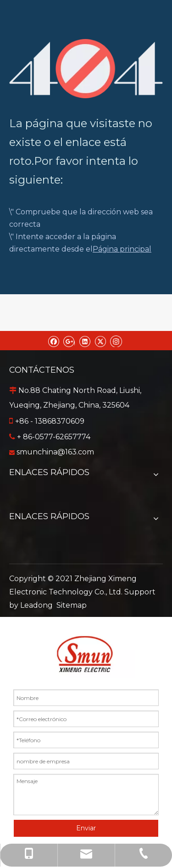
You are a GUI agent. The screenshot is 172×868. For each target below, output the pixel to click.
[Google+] (69, 341)
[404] (86, 69)
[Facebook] (53, 341)
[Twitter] (100, 341)
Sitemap (72, 605)
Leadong (36, 605)
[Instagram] (116, 341)
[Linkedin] (85, 341)
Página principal (122, 249)
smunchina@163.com (55, 452)
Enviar (86, 828)
